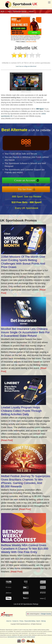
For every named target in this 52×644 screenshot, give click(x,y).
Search (38, 621)
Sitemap (43, 621)
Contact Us (15, 621)
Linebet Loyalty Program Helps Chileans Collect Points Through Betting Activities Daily (21, 411)
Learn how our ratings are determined (26, 66)
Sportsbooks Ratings (20, 11)
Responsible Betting (30, 621)
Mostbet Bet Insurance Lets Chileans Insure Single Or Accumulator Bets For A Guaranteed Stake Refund (25, 332)
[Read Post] (7, 440)
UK (3, 11)
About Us (9, 621)
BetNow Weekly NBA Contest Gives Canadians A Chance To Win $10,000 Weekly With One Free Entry (25, 549)
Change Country (46, 614)
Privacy (21, 621)
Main (9, 11)
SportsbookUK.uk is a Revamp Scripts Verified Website (21, 637)
